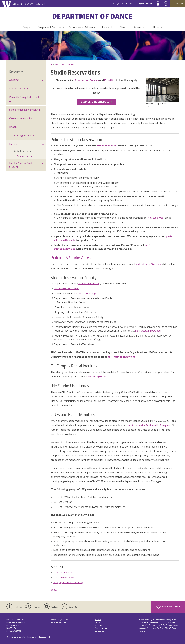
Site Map (98, 625)
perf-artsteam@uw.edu (148, 264)
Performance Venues (24, 156)
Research (107, 27)
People (27, 27)
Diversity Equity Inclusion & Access (24, 99)
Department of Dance (92, 16)
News (123, 27)
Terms (97, 622)
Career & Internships (21, 118)
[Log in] (158, 4)
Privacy (98, 620)
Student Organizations (22, 135)
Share (55, 590)
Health (13, 127)
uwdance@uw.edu (97, 377)
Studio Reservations (23, 151)
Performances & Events (82, 27)
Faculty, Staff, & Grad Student (21, 165)
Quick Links (144, 4)
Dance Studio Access (65, 578)
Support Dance (168, 607)
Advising (14, 80)
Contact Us (99, 631)
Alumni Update (101, 628)
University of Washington (23, 637)
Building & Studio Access (71, 258)
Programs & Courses (50, 27)
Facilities (70, 64)
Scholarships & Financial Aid (25, 110)
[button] (162, 90)
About (156, 27)
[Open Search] (166, 4)
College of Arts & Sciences (124, 4)
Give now (178, 4)
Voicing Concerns (19, 89)
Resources (139, 27)
